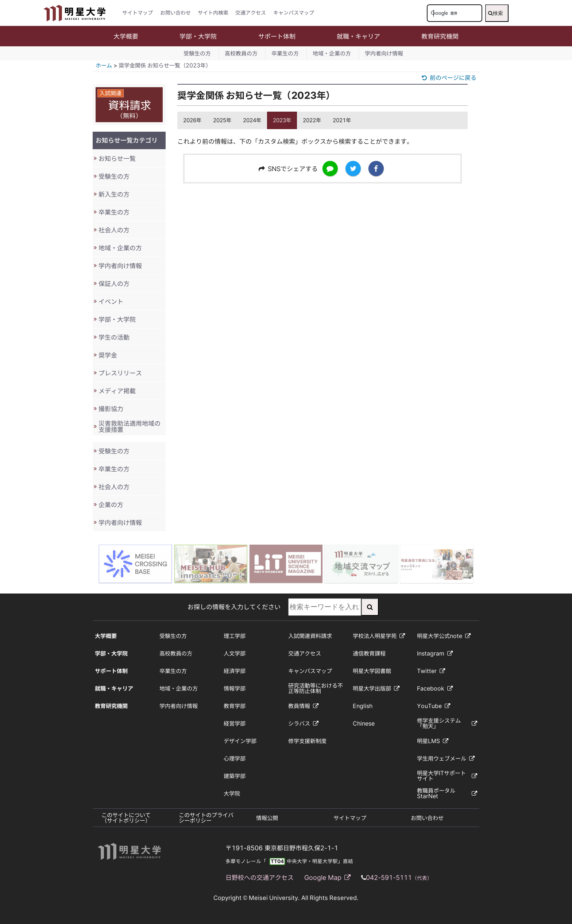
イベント (111, 301)
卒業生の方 (285, 53)
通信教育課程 (369, 654)
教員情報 (303, 706)
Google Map (327, 877)
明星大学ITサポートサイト (447, 776)
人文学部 (235, 654)
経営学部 (235, 724)
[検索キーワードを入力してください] (455, 13)
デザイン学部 (240, 741)
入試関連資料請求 (310, 636)
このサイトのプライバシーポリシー (206, 818)
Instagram (435, 654)
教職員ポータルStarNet (447, 793)
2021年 (342, 120)
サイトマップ (138, 13)
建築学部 (235, 776)
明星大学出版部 (376, 689)
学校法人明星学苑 (379, 636)
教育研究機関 (440, 36)
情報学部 (235, 689)
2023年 (282, 120)
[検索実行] (370, 607)
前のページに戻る (449, 78)
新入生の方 (114, 194)
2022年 (312, 120)
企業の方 (111, 505)
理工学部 (235, 636)
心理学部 (235, 759)
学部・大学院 (198, 36)
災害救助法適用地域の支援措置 (130, 426)
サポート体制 (277, 36)
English (363, 706)
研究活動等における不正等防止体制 (316, 688)
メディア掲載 (117, 391)
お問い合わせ (175, 13)
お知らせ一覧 (117, 158)
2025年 (222, 120)
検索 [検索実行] (496, 13)
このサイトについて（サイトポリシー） (126, 818)
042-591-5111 (399, 877)
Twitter (431, 671)
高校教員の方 (241, 53)
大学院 (232, 794)
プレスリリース (120, 373)
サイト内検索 (213, 13)
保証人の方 (114, 284)
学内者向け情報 (384, 53)
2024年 (252, 120)
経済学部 (235, 671)
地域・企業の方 (332, 53)
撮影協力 (111, 409)
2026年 (192, 120)
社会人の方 (114, 230)
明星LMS (433, 741)
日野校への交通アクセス (260, 877)
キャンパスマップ (294, 13)
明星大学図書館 (372, 671)
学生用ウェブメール (446, 759)
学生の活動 (114, 337)
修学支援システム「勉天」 (447, 723)
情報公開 (267, 818)
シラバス (303, 724)
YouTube (434, 706)
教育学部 (235, 706)
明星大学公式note (444, 636)
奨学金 (108, 355)
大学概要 (126, 36)
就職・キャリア (358, 36)
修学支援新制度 (307, 741)
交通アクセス (251, 13)
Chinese (364, 724)
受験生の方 (197, 53)
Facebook (435, 689)
